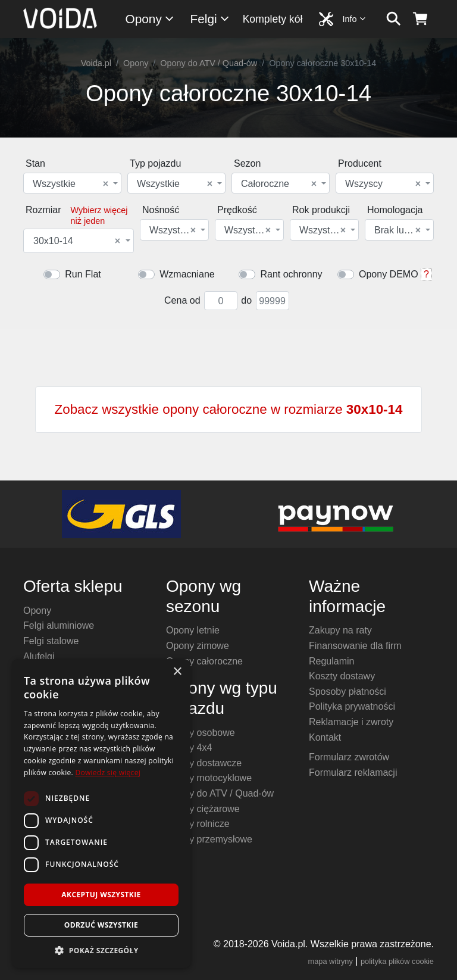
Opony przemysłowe (209, 839)
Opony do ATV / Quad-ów (209, 63)
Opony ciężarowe (203, 809)
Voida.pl (96, 63)
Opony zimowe (198, 646)
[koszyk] (420, 19)
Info (355, 19)
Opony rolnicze (198, 824)
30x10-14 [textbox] (77, 241)
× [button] (177, 672)
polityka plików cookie (397, 961)
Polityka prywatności (352, 706)
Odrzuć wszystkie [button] (101, 925)
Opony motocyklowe (209, 778)
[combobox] (72, 183)
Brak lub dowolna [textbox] (398, 230)
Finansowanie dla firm (355, 646)
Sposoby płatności (348, 692)
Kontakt (325, 737)
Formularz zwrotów (349, 757)
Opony (150, 19)
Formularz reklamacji (353, 773)
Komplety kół (273, 19)
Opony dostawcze (204, 763)
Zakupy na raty (340, 630)
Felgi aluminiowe (59, 625)
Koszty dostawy (342, 676)
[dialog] (101, 814)
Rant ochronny (291, 274)
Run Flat (83, 274)
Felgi (210, 19)
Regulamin (331, 661)
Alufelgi (39, 656)
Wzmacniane (187, 274)
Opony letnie (193, 630)
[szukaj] (394, 19)
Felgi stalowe (51, 641)
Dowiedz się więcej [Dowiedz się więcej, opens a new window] (108, 773)
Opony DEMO (389, 274)
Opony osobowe (201, 733)
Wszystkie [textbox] (71, 184)
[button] (101, 950)
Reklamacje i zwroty (351, 722)
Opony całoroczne (204, 661)
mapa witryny (331, 961)
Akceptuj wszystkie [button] (101, 895)
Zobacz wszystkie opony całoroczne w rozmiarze (229, 409)
